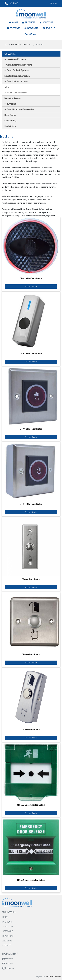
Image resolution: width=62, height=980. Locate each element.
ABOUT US (7, 941)
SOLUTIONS (8, 926)
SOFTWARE (8, 931)
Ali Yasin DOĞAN (53, 976)
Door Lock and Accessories (16, 93)
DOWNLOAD (8, 936)
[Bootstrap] (17, 902)
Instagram (8, 968)
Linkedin (8, 959)
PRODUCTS (8, 922)
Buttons (8, 87)
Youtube (8, 963)
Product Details (31, 286)
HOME (5, 917)
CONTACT (7, 945)
